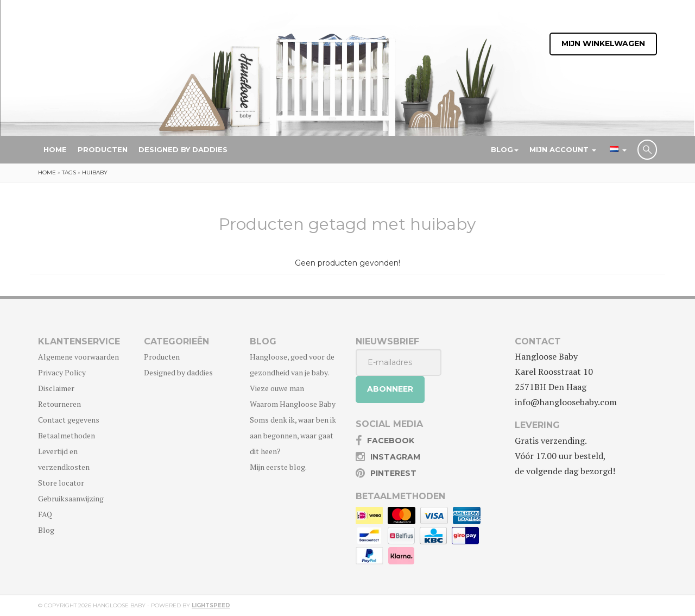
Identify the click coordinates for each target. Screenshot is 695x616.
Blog (505, 149)
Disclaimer (56, 388)
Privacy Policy (62, 372)
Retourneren (59, 404)
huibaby (95, 172)
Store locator (61, 483)
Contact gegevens (69, 420)
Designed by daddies (183, 149)
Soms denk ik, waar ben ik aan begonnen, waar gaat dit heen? (293, 435)
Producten (103, 149)
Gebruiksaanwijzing (71, 498)
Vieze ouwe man (277, 388)
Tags (69, 172)
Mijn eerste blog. (278, 467)
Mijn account (563, 149)
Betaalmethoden (67, 435)
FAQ (45, 514)
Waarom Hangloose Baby (293, 404)
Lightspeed (211, 605)
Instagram (395, 457)
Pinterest (393, 473)
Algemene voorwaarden (78, 357)
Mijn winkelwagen (603, 44)
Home (55, 149)
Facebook (391, 441)
